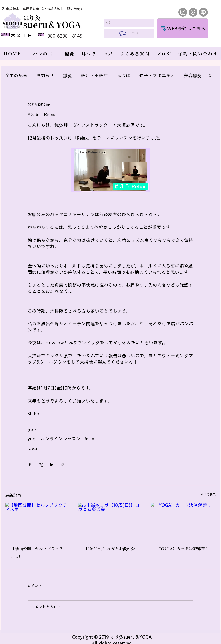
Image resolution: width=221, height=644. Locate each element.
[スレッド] (193, 12)
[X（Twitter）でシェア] (41, 465)
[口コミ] (129, 33)
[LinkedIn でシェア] (52, 465)
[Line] (203, 12)
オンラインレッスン (61, 439)
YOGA (33, 449)
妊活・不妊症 (94, 75)
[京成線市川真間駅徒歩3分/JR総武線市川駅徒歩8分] (43, 9)
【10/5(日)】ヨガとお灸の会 (109, 549)
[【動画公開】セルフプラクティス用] (38, 521)
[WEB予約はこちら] (182, 28)
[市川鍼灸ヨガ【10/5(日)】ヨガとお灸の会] (111, 521)
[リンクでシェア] (63, 465)
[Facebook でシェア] (30, 465)
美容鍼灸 (193, 75)
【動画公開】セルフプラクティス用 (37, 553)
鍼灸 (67, 75)
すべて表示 (208, 495)
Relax (89, 439)
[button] (210, 75)
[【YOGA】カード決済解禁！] (183, 521)
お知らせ (45, 75)
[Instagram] (183, 12)
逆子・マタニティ (157, 75)
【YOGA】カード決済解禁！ (183, 549)
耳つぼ (123, 75)
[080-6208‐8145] (69, 36)
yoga (33, 439)
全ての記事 (16, 75)
